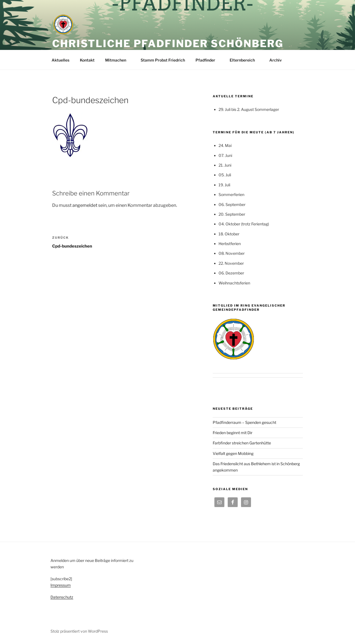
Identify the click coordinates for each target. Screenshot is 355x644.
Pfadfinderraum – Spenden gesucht (244, 422)
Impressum (61, 585)
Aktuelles (60, 60)
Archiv (278, 60)
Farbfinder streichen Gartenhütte (242, 443)
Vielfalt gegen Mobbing (233, 453)
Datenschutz (62, 597)
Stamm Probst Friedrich (163, 60)
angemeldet (85, 205)
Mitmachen (118, 60)
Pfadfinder (208, 60)
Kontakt (87, 60)
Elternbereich (245, 60)
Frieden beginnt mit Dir (233, 433)
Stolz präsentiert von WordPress (79, 631)
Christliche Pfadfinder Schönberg (168, 44)
